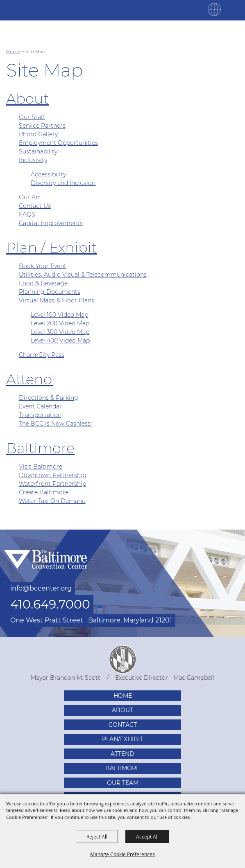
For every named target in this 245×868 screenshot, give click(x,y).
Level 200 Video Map (60, 323)
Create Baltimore (44, 492)
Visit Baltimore (41, 467)
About (27, 99)
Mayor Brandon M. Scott (66, 678)
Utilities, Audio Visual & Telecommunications (83, 275)
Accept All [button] (147, 836)
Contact (123, 725)
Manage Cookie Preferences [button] (122, 854)
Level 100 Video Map (59, 315)
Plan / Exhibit (51, 248)
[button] (214, 14)
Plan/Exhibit (122, 739)
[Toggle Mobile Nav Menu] (235, 9)
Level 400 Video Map (60, 340)
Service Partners (42, 126)
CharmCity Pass (42, 355)
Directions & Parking (49, 398)
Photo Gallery (38, 134)
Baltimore (40, 448)
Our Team (123, 783)
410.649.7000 (50, 604)
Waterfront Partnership (52, 484)
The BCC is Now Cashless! (56, 424)
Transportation (40, 415)
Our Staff (32, 117)
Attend (29, 379)
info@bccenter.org (41, 588)
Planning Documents (50, 292)
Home (13, 52)
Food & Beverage (43, 283)
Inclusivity (33, 160)
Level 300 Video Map (60, 332)
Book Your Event (43, 266)
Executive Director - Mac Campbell (165, 678)
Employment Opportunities (58, 143)
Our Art (30, 197)
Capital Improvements (51, 223)
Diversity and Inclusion (63, 183)
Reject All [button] (97, 836)
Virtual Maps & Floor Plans (57, 300)
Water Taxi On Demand (52, 501)
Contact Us (35, 206)
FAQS (27, 214)
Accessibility (48, 174)
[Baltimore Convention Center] (37, 10)
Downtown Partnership (52, 475)
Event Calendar (40, 406)
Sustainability (38, 151)
